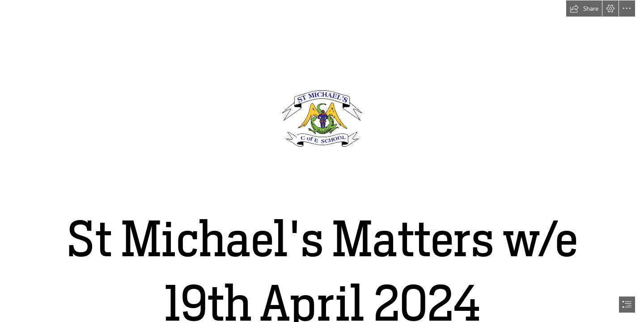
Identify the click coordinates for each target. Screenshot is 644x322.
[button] (584, 8)
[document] (322, 161)
